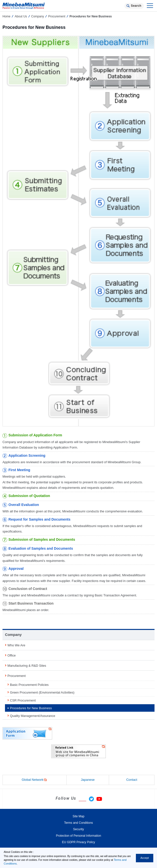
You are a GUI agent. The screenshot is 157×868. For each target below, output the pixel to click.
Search (136, 6)
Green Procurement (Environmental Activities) (42, 692)
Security (78, 829)
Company (38, 16)
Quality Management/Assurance (33, 716)
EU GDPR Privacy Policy (79, 842)
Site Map (78, 816)
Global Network (34, 780)
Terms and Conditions (78, 823)
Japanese (88, 780)
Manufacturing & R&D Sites (27, 666)
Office (12, 655)
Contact (132, 780)
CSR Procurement (23, 700)
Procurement (57, 16)
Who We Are (16, 645)
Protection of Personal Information (78, 836)
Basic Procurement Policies (29, 685)
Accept (145, 858)
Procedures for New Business (31, 708)
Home (6, 16)
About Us (21, 16)
